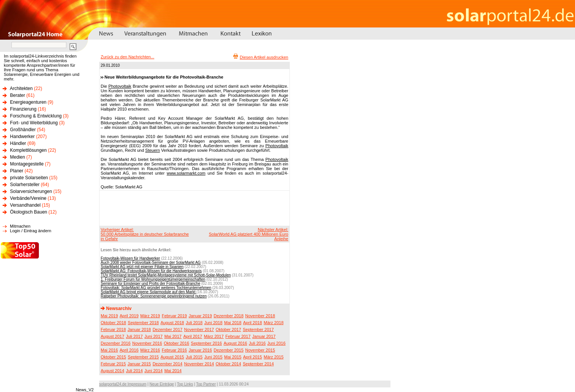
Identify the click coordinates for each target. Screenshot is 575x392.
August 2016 (235, 343)
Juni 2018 (214, 323)
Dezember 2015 (228, 350)
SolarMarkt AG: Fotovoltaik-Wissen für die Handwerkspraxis (151, 271)
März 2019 (150, 316)
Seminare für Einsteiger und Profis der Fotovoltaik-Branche (150, 284)
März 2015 (274, 357)
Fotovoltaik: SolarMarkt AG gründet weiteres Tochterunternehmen (156, 288)
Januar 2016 (200, 350)
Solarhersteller (25, 185)
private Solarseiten (29, 178)
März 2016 (150, 350)
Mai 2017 (173, 336)
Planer (17, 171)
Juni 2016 (276, 343)
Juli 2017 (134, 336)
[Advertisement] (193, 208)
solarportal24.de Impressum (123, 384)
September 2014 (258, 364)
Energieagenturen (28, 102)
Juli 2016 (257, 343)
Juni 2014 (154, 371)
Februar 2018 (113, 329)
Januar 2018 (139, 329)
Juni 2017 (154, 336)
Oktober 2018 (113, 323)
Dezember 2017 (167, 329)
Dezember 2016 (116, 343)
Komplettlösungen (28, 150)
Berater (17, 95)
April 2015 (253, 357)
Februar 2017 (238, 336)
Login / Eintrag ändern (31, 231)
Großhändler (23, 130)
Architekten (21, 88)
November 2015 (260, 350)
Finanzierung (23, 109)
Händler (18, 143)
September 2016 (206, 343)
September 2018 (143, 323)
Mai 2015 (233, 357)
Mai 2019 (109, 316)
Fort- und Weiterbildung (34, 123)
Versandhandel (25, 205)
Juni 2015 (214, 357)
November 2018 (260, 316)
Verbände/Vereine (28, 198)
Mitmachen (20, 226)
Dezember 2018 (228, 316)
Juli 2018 (194, 323)
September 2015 (143, 357)
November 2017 (199, 329)
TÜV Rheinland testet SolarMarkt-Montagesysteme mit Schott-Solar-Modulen (166, 275)
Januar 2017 (264, 336)
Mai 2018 (233, 323)
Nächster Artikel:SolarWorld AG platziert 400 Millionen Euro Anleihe (249, 234)
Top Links (185, 384)
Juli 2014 (134, 371)
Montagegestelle (27, 164)
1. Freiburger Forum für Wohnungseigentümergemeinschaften (153, 279)
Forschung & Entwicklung (36, 116)
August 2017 (112, 336)
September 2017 (258, 329)
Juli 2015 (194, 357)
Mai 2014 (173, 371)
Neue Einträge (162, 384)
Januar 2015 (139, 364)
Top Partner (206, 384)
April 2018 (253, 323)
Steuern (153, 150)
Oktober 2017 (229, 329)
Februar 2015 (113, 364)
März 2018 (274, 323)
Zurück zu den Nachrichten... (128, 57)
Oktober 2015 (113, 357)
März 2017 (214, 336)
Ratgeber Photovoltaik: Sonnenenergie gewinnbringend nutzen (154, 296)
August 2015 (172, 357)
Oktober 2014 (229, 364)
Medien (17, 157)
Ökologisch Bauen (28, 212)
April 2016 (129, 350)
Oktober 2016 (176, 343)
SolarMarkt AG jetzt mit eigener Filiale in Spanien (142, 267)
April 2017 (193, 336)
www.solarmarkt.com (186, 173)
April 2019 (129, 316)
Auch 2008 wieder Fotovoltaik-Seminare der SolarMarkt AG (151, 263)
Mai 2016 (109, 350)
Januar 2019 (200, 316)
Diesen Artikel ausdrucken (264, 57)
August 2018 (172, 323)
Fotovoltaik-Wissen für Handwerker (130, 258)
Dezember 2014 (167, 364)
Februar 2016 (174, 350)
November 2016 (147, 343)
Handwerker (22, 137)
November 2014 (199, 364)
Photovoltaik (120, 86)
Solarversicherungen (31, 191)
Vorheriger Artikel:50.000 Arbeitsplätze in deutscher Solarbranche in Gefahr (145, 234)
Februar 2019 (174, 316)
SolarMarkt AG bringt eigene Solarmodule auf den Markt (149, 292)
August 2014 (112, 371)
